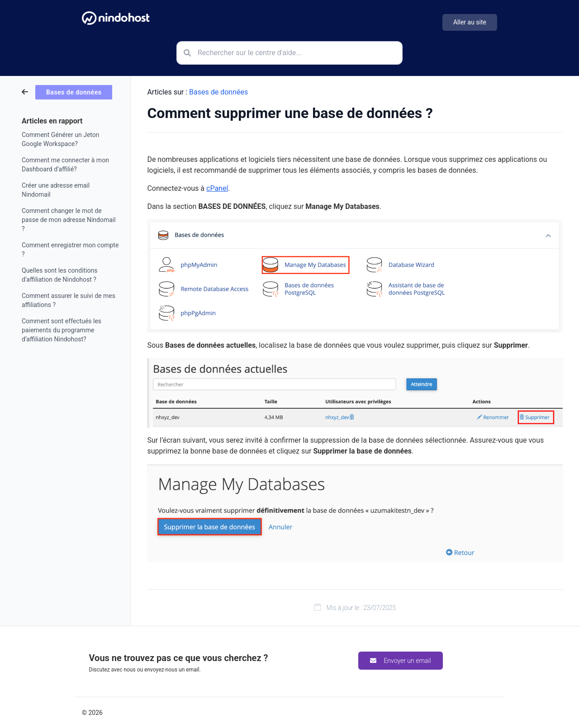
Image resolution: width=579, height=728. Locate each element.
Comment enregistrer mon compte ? (70, 250)
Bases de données (218, 92)
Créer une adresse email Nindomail (56, 190)
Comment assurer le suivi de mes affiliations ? (69, 300)
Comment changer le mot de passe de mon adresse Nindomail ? (69, 220)
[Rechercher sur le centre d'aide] (289, 53)
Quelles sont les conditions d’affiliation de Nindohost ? (60, 275)
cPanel (217, 188)
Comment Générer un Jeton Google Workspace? (60, 139)
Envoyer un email (400, 661)
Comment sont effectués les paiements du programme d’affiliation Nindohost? (62, 330)
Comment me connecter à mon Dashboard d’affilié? (65, 165)
